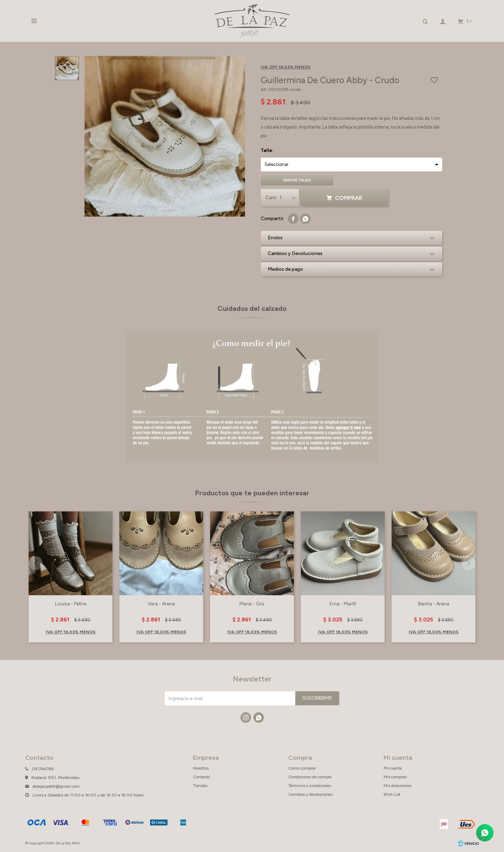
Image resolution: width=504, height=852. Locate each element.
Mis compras (395, 777)
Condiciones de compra (310, 777)
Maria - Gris (252, 604)
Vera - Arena (161, 604)
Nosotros (201, 768)
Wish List (392, 794)
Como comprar (302, 768)
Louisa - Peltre (71, 604)
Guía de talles (297, 180)
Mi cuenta (393, 768)
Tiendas (200, 786)
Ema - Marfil (343, 604)
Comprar (349, 198)
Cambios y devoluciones (310, 794)
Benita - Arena (434, 604)
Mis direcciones (398, 786)
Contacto (201, 777)
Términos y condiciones (310, 786)
